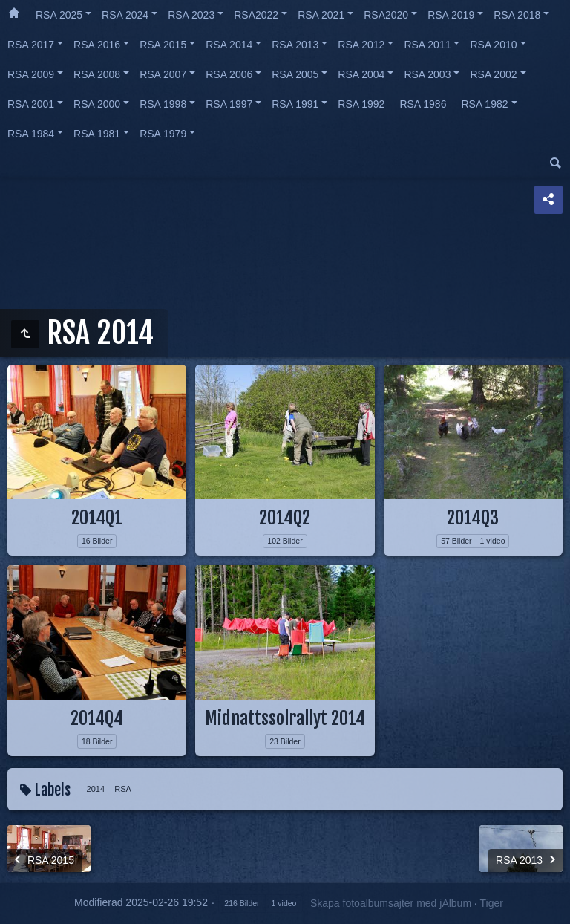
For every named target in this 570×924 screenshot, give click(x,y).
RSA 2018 (517, 15)
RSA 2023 (191, 15)
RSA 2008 (97, 74)
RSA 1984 (31, 134)
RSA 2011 (427, 45)
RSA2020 (386, 15)
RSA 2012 (361, 45)
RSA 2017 (31, 45)
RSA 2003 (427, 74)
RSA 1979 (163, 134)
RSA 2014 (229, 45)
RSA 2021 (321, 15)
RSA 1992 (361, 104)
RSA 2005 (295, 74)
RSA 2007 (163, 74)
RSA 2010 (493, 45)
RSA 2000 (97, 104)
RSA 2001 (31, 104)
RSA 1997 (229, 104)
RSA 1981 (97, 134)
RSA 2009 (31, 74)
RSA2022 (256, 15)
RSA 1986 (423, 104)
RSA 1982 (484, 104)
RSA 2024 (125, 15)
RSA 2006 (229, 74)
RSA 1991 (295, 104)
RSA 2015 (163, 45)
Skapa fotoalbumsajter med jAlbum (391, 903)
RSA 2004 (361, 74)
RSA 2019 (451, 15)
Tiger (491, 903)
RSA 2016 (97, 45)
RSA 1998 (163, 104)
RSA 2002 (493, 74)
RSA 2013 (295, 45)
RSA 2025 (59, 15)
